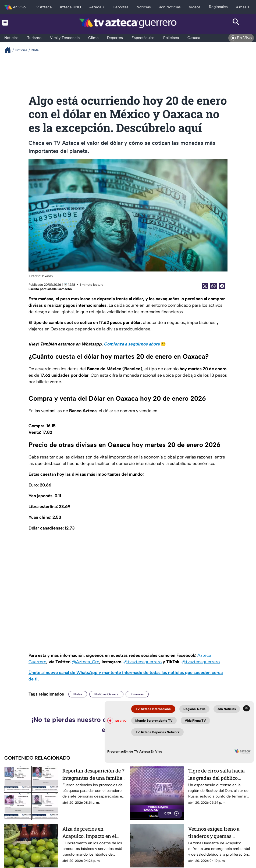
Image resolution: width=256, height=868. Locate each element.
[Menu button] (20, 23)
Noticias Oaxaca (106, 694)
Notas (78, 694)
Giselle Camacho (59, 289)
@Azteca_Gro (86, 662)
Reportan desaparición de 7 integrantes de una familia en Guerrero (93, 774)
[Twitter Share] (205, 286)
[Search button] (236, 23)
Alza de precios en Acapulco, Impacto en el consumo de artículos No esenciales (90, 832)
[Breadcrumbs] (10, 50)
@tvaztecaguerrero (143, 662)
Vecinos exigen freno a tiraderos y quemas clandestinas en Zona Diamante (214, 832)
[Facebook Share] (222, 286)
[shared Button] (214, 286)
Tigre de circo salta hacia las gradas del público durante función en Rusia (217, 774)
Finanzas (137, 694)
